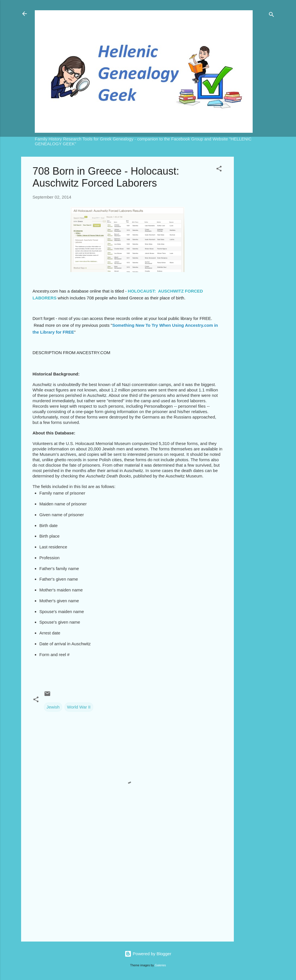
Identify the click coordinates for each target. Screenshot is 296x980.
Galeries (160, 965)
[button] (219, 170)
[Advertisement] (257, 242)
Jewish (53, 707)
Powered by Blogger (148, 954)
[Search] (271, 16)
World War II (79, 707)
